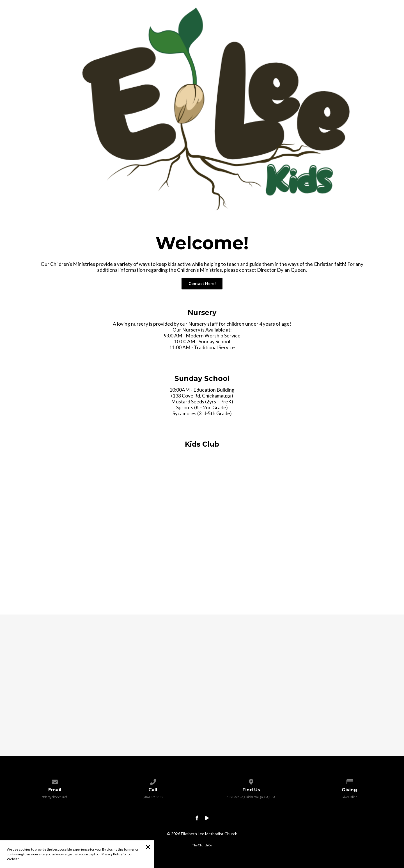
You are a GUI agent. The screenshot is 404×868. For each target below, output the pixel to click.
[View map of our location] (251, 781)
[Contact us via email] (55, 781)
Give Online (349, 797)
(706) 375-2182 (153, 797)
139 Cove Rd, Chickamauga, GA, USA (251, 797)
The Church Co (202, 845)
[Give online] (349, 781)
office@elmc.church (55, 797)
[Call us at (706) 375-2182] (153, 781)
